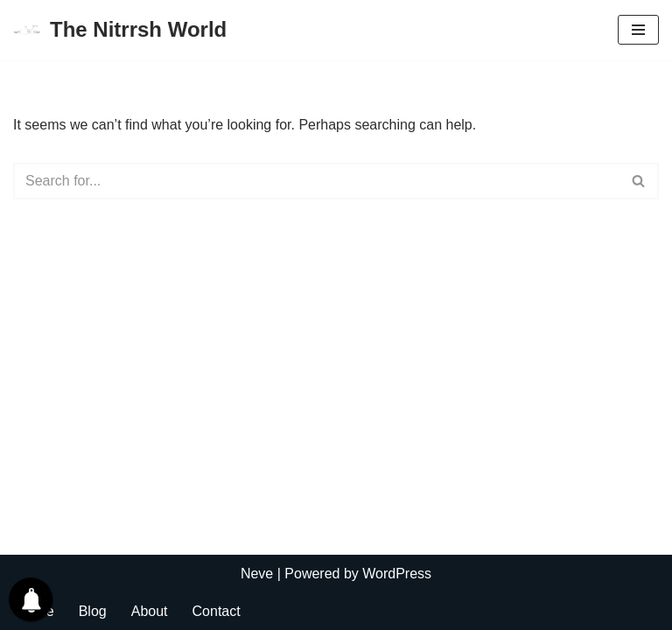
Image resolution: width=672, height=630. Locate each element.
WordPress (397, 574)
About (150, 611)
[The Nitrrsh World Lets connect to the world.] (120, 30)
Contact (217, 611)
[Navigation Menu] (638, 30)
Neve (257, 574)
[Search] (316, 181)
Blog (93, 611)
